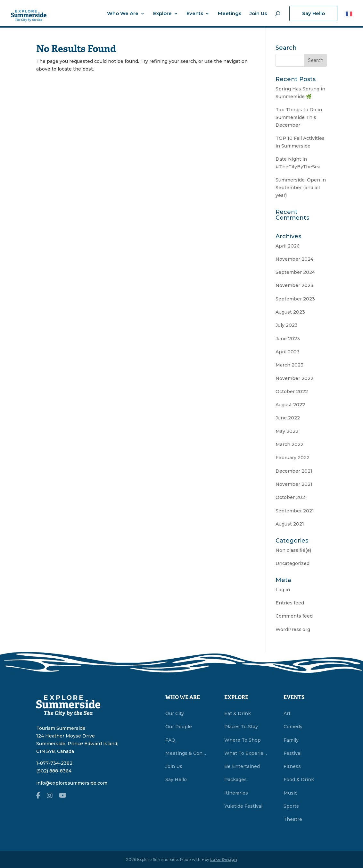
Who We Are (123, 14)
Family (291, 740)
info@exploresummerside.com (72, 783)
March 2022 (289, 444)
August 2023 (290, 312)
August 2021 (290, 524)
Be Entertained (242, 766)
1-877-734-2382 (54, 763)
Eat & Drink (238, 713)
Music (290, 793)
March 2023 (289, 365)
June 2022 (288, 418)
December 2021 (294, 471)
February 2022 (293, 458)
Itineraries (236, 793)
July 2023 (287, 325)
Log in (283, 590)
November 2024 (294, 259)
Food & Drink (299, 780)
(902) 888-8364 (54, 771)
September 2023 (295, 299)
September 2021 (295, 511)
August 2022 (290, 405)
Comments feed (294, 616)
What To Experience (246, 753)
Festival (293, 753)
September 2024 (295, 272)
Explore (162, 14)
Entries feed (290, 603)
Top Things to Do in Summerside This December (299, 117)
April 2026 (288, 246)
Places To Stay (241, 727)
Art (287, 713)
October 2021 (291, 497)
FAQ (170, 740)
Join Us (258, 14)
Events (195, 14)
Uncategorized (293, 563)
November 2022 (294, 378)
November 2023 (294, 285)
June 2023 (288, 339)
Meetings (230, 14)
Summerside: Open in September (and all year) (301, 188)
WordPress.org (293, 629)
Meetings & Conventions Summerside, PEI (187, 753)
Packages (235, 780)
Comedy (293, 727)
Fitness (292, 766)
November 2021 (294, 484)
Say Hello (313, 13)
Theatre (293, 819)
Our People (179, 727)
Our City (175, 713)
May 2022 (287, 431)
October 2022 (292, 392)
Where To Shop (243, 740)
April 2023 (288, 352)
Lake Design (224, 860)
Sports (291, 806)
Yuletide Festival (243, 806)
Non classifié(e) (293, 550)
